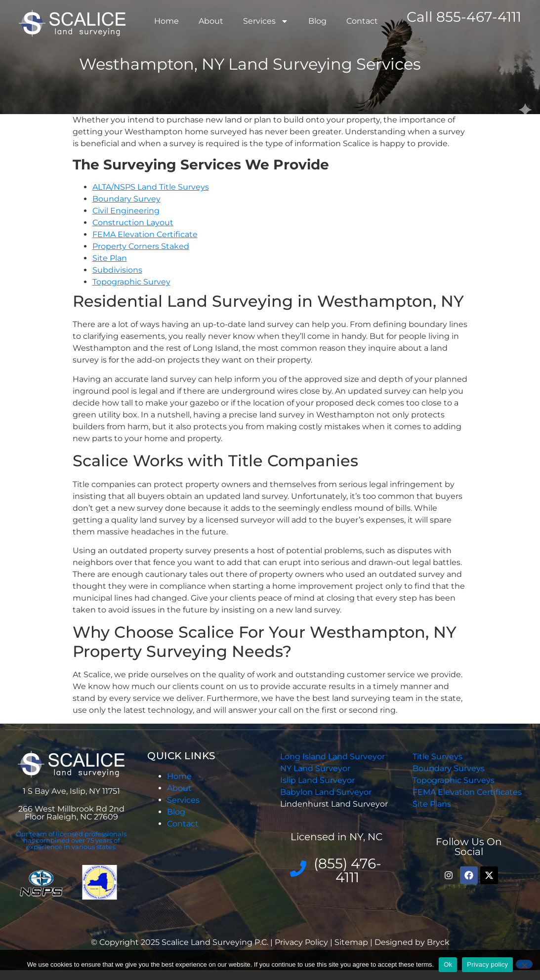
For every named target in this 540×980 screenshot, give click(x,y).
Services (266, 21)
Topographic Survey (131, 282)
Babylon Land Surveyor (327, 792)
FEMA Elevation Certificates (467, 792)
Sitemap (351, 942)
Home (166, 21)
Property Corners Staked (141, 246)
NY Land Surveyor (316, 768)
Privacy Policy (302, 942)
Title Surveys (437, 756)
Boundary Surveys (449, 768)
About (211, 21)
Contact (362, 21)
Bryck (438, 942)
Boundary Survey (126, 199)
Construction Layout (133, 223)
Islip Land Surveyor (318, 780)
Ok (448, 964)
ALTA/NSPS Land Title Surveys (151, 187)
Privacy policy (487, 964)
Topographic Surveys (454, 780)
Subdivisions (117, 270)
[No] (524, 964)
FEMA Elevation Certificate (145, 234)
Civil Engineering (126, 211)
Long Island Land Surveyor (332, 756)
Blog (317, 21)
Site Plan (110, 258)
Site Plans (432, 804)
